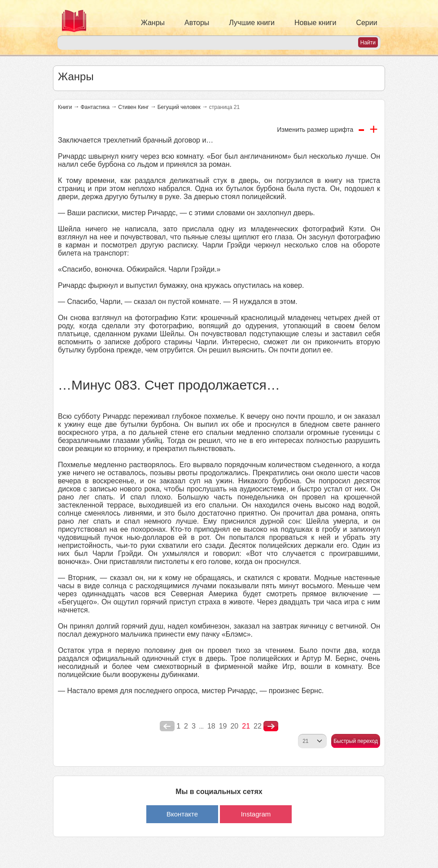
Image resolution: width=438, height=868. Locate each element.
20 (234, 726)
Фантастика (95, 107)
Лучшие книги (252, 23)
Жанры (153, 23)
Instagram (256, 814)
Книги (65, 107)
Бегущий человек (179, 107)
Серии (366, 23)
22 (258, 726)
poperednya (167, 726)
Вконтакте (182, 814)
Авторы (197, 23)
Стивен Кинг (133, 107)
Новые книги (315, 23)
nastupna (271, 726)
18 (211, 726)
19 (223, 726)
